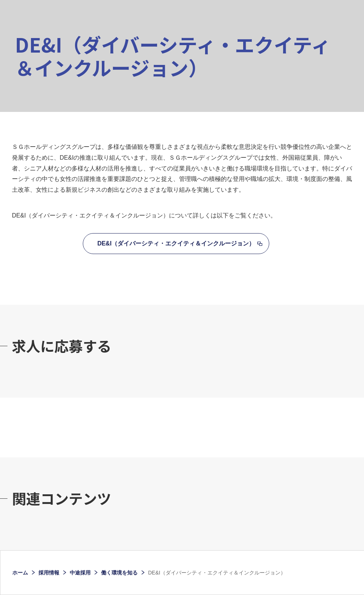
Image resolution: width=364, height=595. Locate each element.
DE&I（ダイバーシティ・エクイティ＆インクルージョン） (176, 243)
